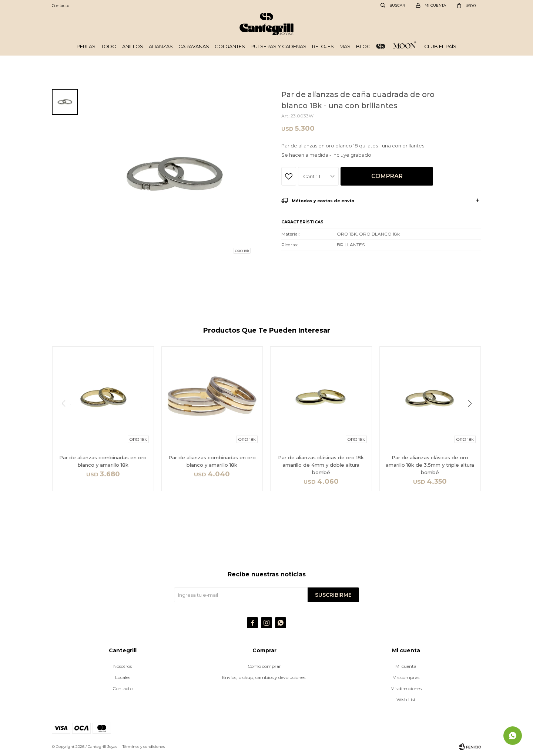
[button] (472, 419)
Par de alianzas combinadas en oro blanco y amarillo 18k (103, 461)
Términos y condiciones (144, 747)
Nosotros (123, 666)
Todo (109, 46)
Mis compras (406, 677)
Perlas (86, 46)
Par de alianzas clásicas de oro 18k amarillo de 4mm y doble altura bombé (321, 465)
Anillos (133, 46)
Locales (123, 677)
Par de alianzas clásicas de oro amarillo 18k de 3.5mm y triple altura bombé (430, 465)
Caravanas (194, 46)
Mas (345, 46)
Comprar (387, 176)
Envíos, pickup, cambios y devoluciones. (264, 677)
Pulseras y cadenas (279, 46)
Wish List (406, 700)
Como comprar (264, 666)
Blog (363, 46)
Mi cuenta (406, 666)
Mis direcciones (406, 688)
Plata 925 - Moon (405, 46)
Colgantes (230, 46)
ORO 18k (381, 46)
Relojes (323, 46)
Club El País (440, 46)
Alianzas (161, 46)
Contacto (61, 6)
